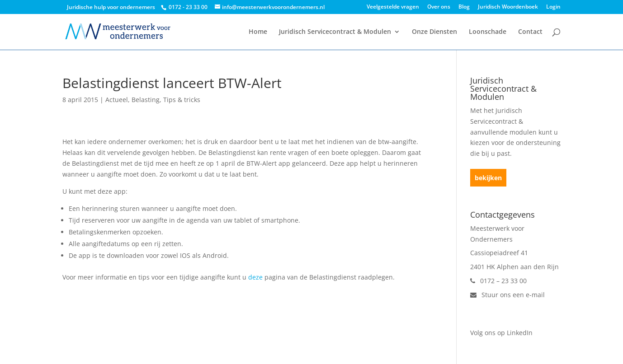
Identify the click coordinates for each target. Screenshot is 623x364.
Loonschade (488, 32)
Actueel (117, 100)
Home (258, 32)
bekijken (488, 178)
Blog (464, 7)
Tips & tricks (182, 100)
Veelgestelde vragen (393, 7)
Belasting (146, 100)
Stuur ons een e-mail (507, 295)
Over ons (439, 7)
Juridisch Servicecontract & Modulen (335, 32)
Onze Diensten (434, 32)
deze (255, 277)
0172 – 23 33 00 (498, 281)
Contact (530, 32)
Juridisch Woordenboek (508, 7)
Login (553, 7)
